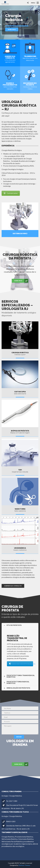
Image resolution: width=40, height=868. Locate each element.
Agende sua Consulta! (13, 586)
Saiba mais (12, 29)
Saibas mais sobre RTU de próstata (21, 664)
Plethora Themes (24, 865)
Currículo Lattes (11, 193)
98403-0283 (11, 821)
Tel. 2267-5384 (12, 801)
